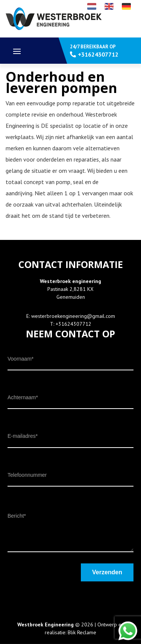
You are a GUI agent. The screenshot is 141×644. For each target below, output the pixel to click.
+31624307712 (74, 324)
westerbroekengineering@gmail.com (73, 316)
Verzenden (107, 572)
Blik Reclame (82, 632)
